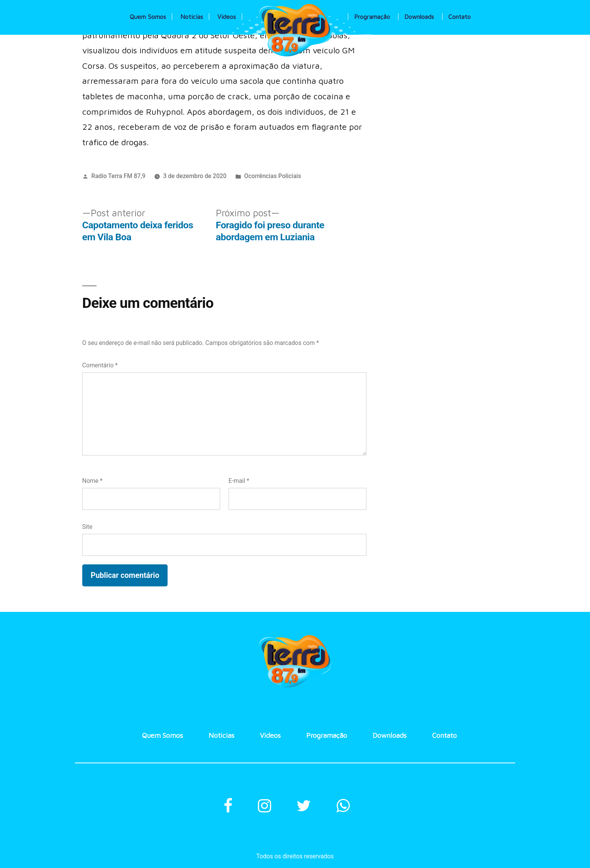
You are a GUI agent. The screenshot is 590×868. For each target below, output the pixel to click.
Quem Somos (148, 17)
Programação (372, 17)
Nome (92, 481)
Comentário (100, 365)
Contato (459, 17)
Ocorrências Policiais (273, 176)
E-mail (239, 481)
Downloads (419, 17)
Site (87, 527)
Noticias (192, 17)
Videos (227, 17)
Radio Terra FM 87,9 (119, 176)
